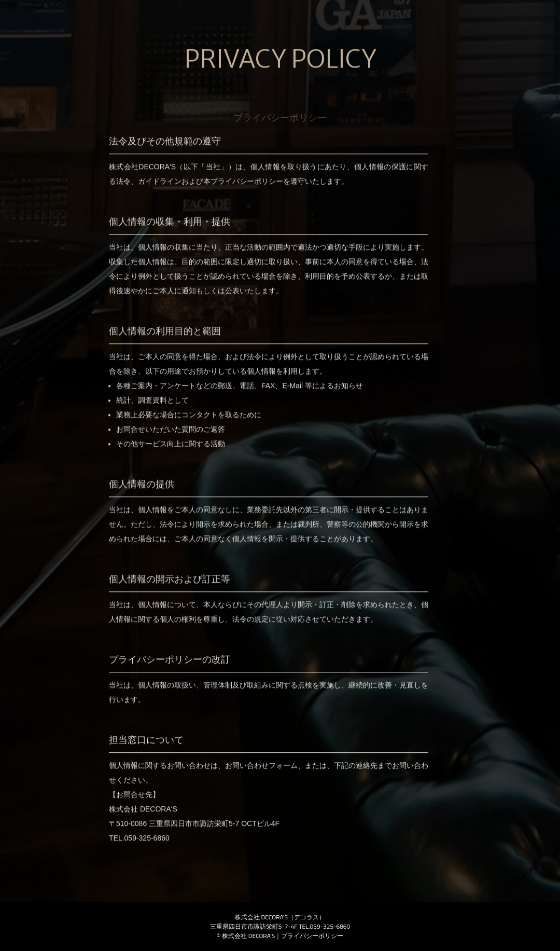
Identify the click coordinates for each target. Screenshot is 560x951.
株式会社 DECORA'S (248, 936)
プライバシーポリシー (312, 936)
